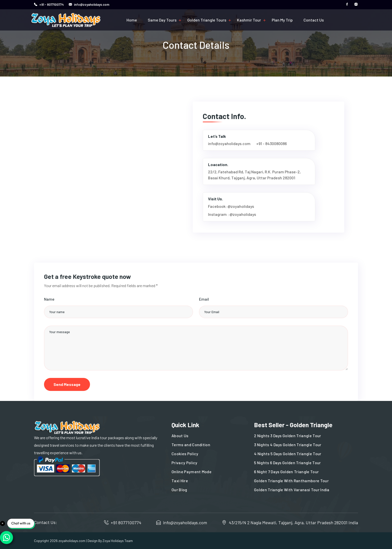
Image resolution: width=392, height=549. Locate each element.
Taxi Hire (180, 481)
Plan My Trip (282, 20)
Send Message (67, 384)
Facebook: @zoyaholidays (231, 206)
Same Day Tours (162, 20)
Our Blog (179, 490)
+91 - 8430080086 (271, 143)
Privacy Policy (184, 463)
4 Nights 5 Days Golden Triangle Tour (288, 454)
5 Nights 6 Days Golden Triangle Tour (287, 463)
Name (49, 299)
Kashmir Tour (249, 20)
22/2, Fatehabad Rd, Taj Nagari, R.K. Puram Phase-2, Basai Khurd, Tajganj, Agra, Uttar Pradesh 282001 (254, 175)
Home (132, 20)
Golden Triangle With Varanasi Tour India (292, 490)
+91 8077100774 (126, 522)
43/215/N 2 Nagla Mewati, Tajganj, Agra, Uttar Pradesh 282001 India (293, 522)
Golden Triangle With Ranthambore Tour (291, 481)
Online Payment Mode (191, 472)
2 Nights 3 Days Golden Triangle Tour (288, 436)
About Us (180, 436)
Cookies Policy (185, 454)
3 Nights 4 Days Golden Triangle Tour (288, 445)
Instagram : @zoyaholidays (232, 214)
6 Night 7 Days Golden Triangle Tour (286, 472)
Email (204, 299)
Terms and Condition (191, 445)
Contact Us (314, 20)
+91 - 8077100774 (51, 5)
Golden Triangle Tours (207, 20)
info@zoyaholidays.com (91, 5)
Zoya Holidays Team (118, 541)
